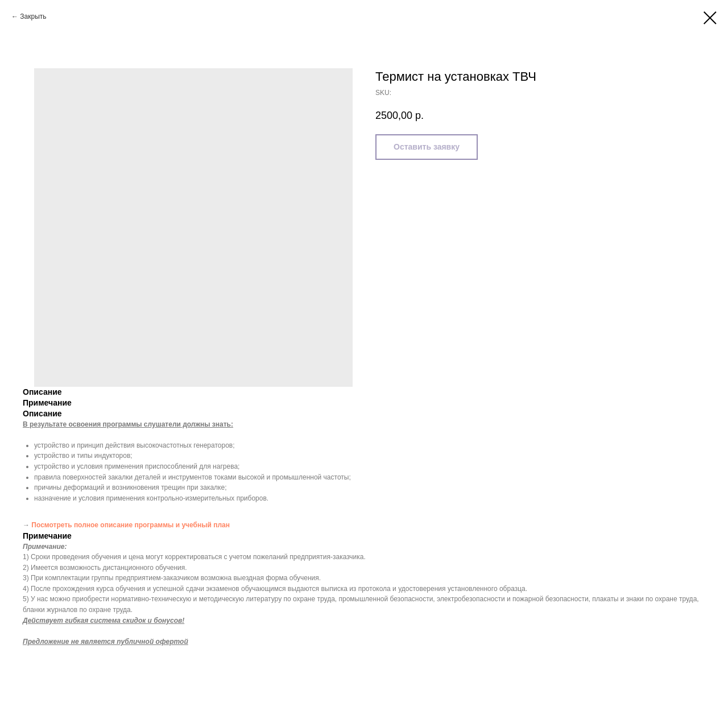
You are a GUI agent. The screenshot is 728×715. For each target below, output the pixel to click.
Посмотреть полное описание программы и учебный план (131, 525)
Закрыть (33, 16)
